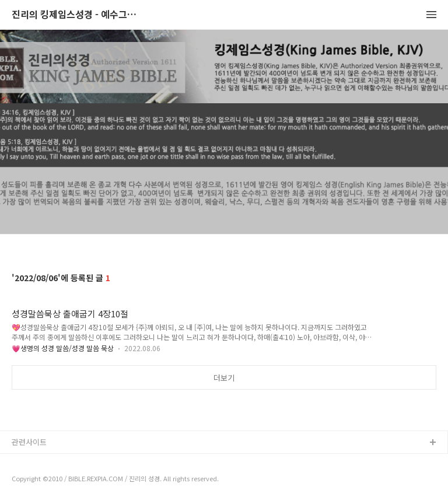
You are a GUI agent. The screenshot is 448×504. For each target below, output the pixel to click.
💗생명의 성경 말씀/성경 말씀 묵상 (63, 348)
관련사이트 (29, 442)
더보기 (224, 378)
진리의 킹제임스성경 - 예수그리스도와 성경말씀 (76, 15)
